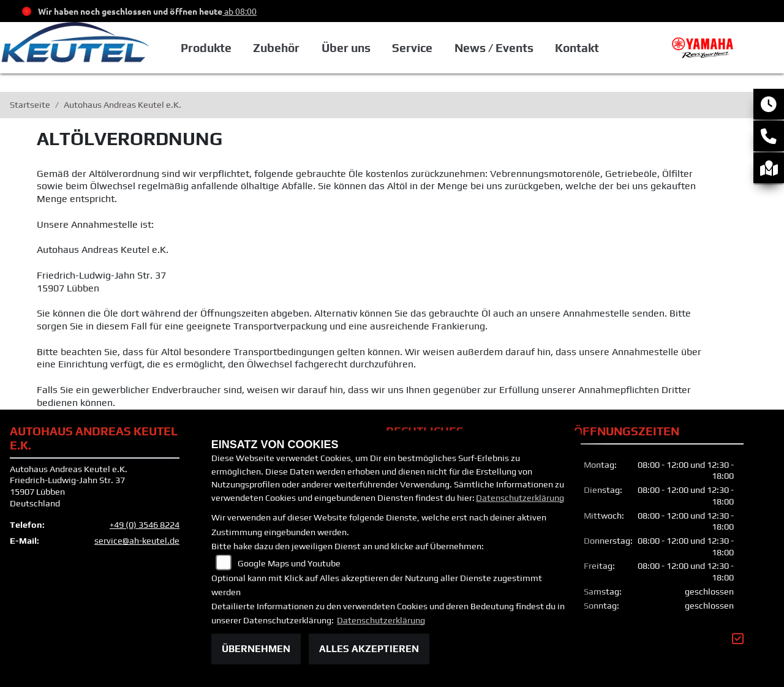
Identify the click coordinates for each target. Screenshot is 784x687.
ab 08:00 (239, 11)
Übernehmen (256, 649)
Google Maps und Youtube (289, 563)
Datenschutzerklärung (520, 498)
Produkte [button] (206, 48)
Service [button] (412, 48)
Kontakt (577, 48)
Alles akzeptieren (369, 649)
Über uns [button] (346, 48)
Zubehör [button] (276, 48)
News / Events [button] (494, 48)
